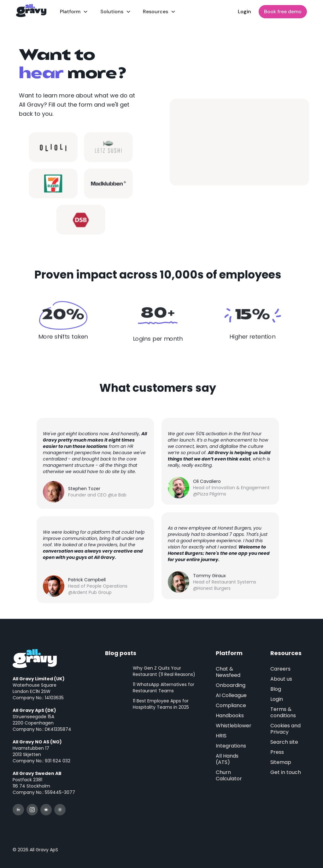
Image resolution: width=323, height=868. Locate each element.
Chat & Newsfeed (228, 672)
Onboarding (231, 685)
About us (281, 679)
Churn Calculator (229, 775)
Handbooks (230, 716)
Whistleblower (234, 726)
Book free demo (283, 12)
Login (244, 12)
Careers (280, 669)
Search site (284, 742)
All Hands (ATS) (227, 759)
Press (277, 752)
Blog (276, 689)
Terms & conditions (283, 712)
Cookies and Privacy (285, 729)
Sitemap (281, 762)
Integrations (231, 746)
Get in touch (286, 772)
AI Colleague (231, 695)
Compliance (231, 705)
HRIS (221, 736)
